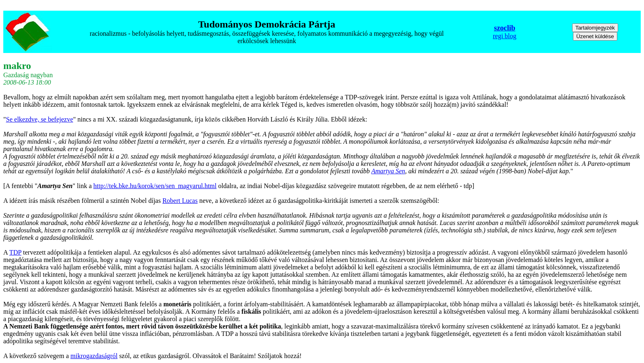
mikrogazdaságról (94, 356)
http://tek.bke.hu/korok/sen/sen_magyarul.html (155, 186)
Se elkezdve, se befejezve (40, 119)
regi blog (505, 36)
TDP (15, 252)
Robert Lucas (180, 201)
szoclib (505, 28)
